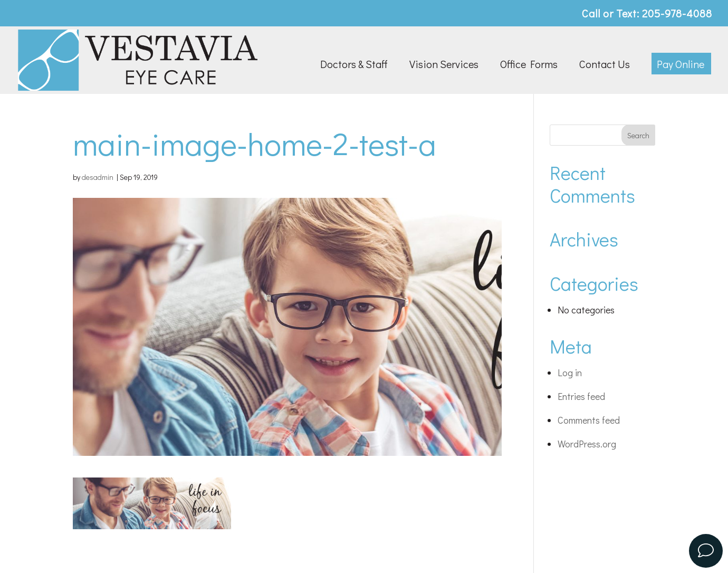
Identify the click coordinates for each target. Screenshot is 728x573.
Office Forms (529, 65)
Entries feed (581, 396)
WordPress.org (587, 444)
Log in (570, 373)
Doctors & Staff (354, 65)
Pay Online (681, 65)
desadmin (98, 177)
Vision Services (444, 65)
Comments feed (589, 420)
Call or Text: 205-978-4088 (647, 14)
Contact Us (605, 65)
